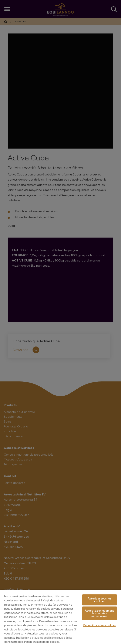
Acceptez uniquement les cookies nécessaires (99, 613)
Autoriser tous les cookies (100, 600)
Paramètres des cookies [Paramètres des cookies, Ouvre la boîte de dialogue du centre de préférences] (100, 625)
